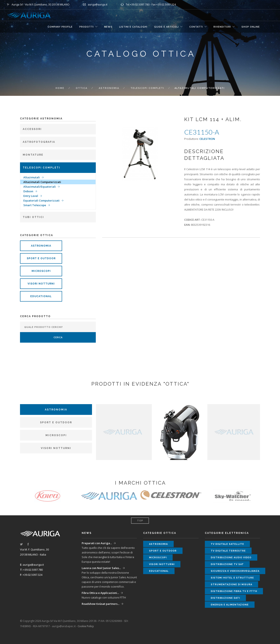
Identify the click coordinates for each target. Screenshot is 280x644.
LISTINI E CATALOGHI (133, 27)
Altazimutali (32, 177)
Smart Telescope (35, 205)
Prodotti (87, 27)
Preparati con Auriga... (97, 543)
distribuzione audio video (231, 558)
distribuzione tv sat (227, 564)
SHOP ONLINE (251, 27)
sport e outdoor (41, 258)
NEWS (108, 27)
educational (41, 296)
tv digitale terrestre (228, 551)
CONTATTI (196, 27)
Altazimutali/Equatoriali (40, 187)
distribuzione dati (225, 598)
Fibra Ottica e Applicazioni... (100, 593)
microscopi (41, 271)
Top (140, 521)
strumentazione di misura (231, 585)
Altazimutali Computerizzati (42, 182)
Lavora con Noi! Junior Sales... (101, 568)
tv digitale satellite (227, 544)
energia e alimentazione (230, 605)
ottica (82, 88)
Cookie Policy (86, 626)
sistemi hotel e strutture (232, 578)
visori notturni (41, 284)
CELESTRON (207, 139)
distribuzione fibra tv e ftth (234, 591)
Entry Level (31, 196)
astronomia (41, 246)
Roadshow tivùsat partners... (101, 604)
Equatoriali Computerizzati (41, 200)
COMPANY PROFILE (60, 27)
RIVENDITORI (222, 27)
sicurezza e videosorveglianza (235, 571)
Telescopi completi (147, 88)
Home (60, 88)
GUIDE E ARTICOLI (166, 27)
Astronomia (109, 88)
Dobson (28, 191)
